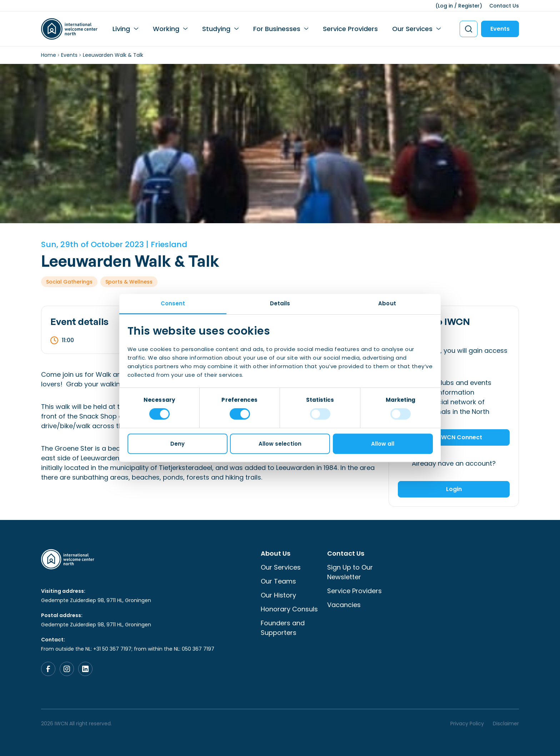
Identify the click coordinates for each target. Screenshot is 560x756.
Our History (278, 595)
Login (454, 489)
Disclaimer (506, 724)
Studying (216, 29)
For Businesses (277, 29)
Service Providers (350, 29)
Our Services (412, 29)
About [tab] (387, 303)
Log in (445, 6)
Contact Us (504, 6)
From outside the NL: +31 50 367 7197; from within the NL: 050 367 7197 (128, 649)
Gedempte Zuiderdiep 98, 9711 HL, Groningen (96, 600)
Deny (177, 444)
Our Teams (278, 581)
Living (121, 29)
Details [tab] (280, 303)
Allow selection (280, 444)
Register (469, 6)
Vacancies (344, 605)
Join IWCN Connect (454, 437)
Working (166, 29)
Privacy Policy (467, 724)
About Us (276, 553)
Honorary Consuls (289, 609)
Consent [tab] (173, 303)
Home (49, 55)
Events (500, 29)
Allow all (383, 444)
